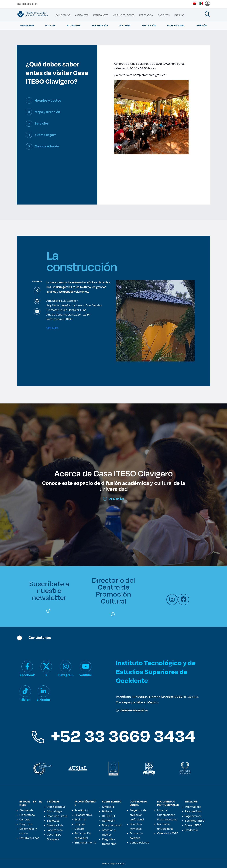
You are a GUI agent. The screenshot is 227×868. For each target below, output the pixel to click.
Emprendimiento (85, 842)
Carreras (25, 819)
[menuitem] (63, 15)
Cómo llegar (55, 811)
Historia (107, 811)
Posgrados (26, 824)
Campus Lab (55, 825)
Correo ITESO (193, 825)
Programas (27, 25)
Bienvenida (26, 810)
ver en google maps (132, 710)
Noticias (50, 25)
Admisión (201, 25)
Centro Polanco (139, 842)
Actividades (74, 25)
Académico (82, 810)
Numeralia (108, 820)
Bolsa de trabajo (112, 825)
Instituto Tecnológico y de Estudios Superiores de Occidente (156, 671)
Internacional (176, 25)
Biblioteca (53, 820)
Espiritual (80, 819)
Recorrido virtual (57, 816)
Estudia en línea (29, 838)
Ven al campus (56, 807)
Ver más (114, 499)
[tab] (57, 103)
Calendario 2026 (168, 833)
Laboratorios (55, 830)
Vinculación (149, 25)
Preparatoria (27, 815)
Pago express (193, 816)
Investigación (100, 25)
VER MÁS (52, 328)
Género (79, 829)
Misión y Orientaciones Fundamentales (167, 815)
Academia (125, 25)
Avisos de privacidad (113, 863)
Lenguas (80, 824)
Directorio (108, 807)
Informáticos (193, 807)
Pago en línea (193, 811)
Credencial (191, 830)
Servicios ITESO (195, 820)
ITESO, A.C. (109, 816)
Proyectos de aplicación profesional (138, 815)
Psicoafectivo (83, 815)
